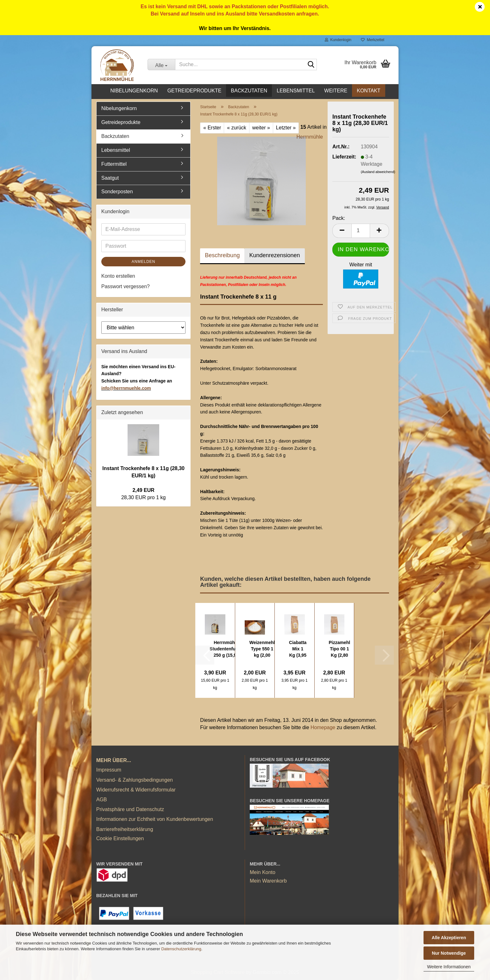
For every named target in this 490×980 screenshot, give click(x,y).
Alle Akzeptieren (449, 938)
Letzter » (286, 128)
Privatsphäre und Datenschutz (130, 809)
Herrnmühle (310, 137)
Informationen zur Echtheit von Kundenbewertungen (155, 819)
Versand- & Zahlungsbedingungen (135, 780)
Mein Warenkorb (268, 881)
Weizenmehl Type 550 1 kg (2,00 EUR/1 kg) (262, 649)
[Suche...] (161, 65)
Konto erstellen (118, 276)
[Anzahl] (361, 231)
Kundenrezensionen (274, 255)
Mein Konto (263, 872)
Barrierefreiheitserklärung (125, 829)
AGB (102, 800)
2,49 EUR (143, 490)
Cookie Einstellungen (120, 838)
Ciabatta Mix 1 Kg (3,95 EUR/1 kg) (298, 649)
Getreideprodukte (195, 91)
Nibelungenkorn (134, 91)
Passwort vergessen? (126, 286)
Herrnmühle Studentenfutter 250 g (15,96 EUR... (226, 649)
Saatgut (110, 178)
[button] (342, 231)
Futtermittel (114, 164)
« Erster (212, 128)
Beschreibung (222, 255)
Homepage (323, 727)
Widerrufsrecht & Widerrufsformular (136, 790)
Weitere (336, 91)
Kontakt (368, 91)
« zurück (236, 128)
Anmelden (144, 262)
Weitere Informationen (449, 967)
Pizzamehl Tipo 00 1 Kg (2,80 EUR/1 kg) (340, 649)
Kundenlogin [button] (338, 40)
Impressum (109, 770)
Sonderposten (117, 192)
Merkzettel (373, 40)
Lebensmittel (296, 91)
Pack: (339, 218)
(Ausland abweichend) (378, 172)
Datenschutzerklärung (181, 949)
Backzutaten (249, 91)
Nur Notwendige (449, 953)
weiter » (261, 128)
